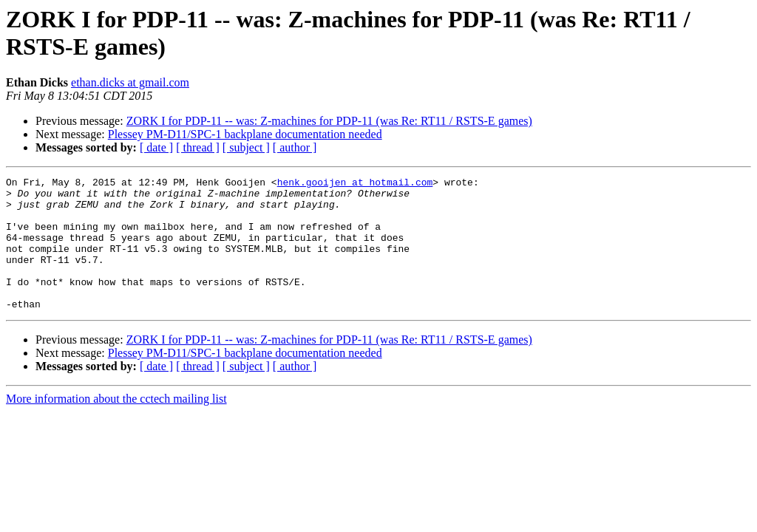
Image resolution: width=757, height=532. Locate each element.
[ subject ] (246, 147)
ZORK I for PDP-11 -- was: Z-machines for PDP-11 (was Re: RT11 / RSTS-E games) (329, 121)
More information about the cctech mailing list (116, 425)
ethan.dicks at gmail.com (130, 82)
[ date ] (156, 147)
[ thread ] (198, 147)
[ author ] (295, 147)
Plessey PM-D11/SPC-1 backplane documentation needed (245, 134)
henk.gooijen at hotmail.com (355, 184)
